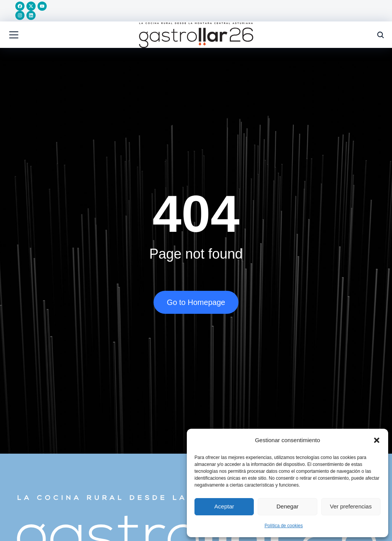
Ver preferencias (351, 506)
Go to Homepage (196, 304)
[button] (377, 440)
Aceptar (224, 506)
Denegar (287, 506)
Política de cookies (284, 526)
